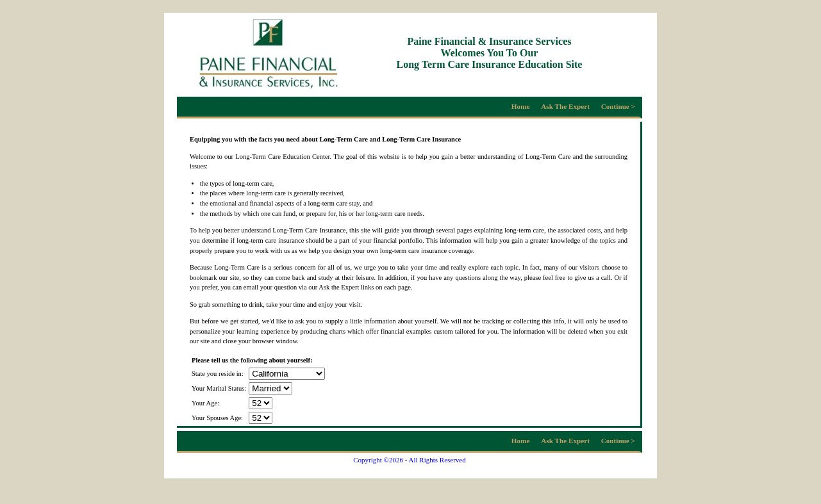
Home (521, 106)
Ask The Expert (565, 106)
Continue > (618, 106)
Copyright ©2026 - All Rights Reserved (410, 460)
